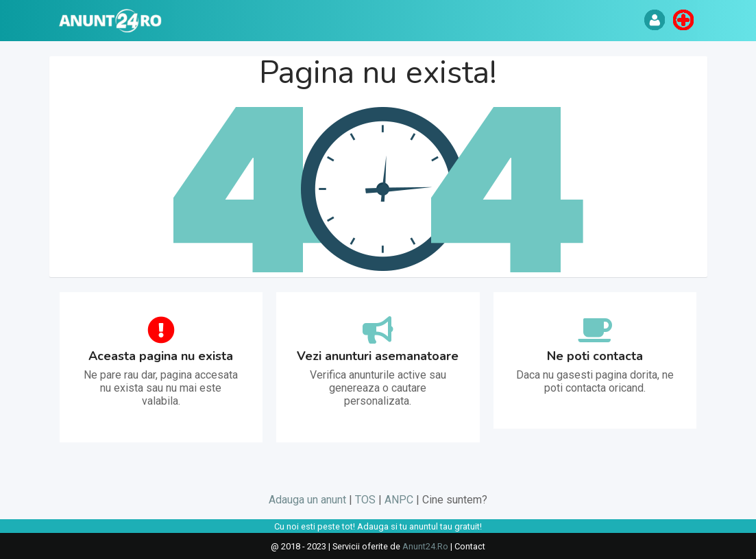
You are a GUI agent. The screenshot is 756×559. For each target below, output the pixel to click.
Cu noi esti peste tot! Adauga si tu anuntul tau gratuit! (378, 526)
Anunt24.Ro (425, 546)
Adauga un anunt (307, 500)
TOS (365, 500)
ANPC (399, 500)
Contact (470, 546)
